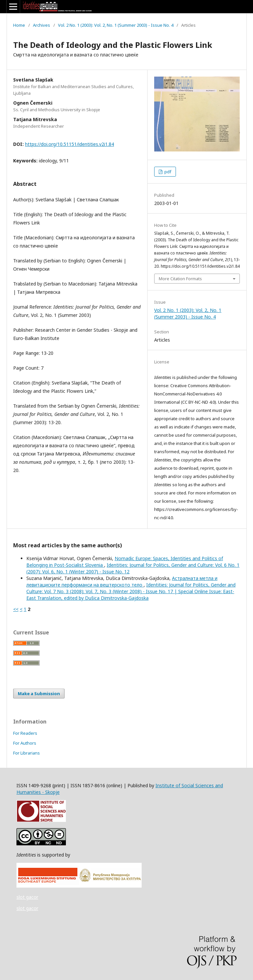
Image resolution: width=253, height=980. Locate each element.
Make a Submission (39, 693)
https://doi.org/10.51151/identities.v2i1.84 (70, 144)
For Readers (25, 733)
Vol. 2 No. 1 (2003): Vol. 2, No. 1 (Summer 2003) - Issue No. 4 (116, 25)
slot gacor (27, 897)
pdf (167, 172)
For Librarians (27, 753)
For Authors (25, 743)
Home (19, 25)
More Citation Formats (180, 279)
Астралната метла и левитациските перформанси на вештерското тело (122, 581)
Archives (42, 25)
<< (16, 609)
